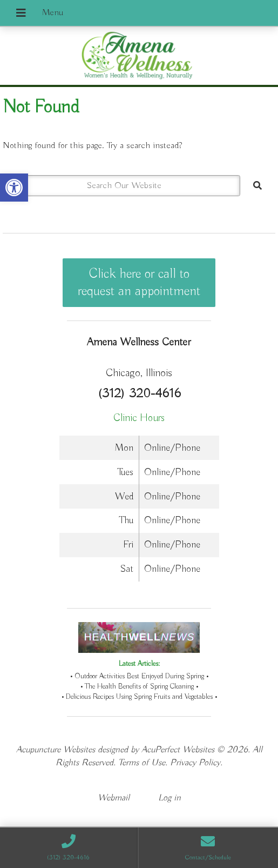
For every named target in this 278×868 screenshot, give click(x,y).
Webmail (114, 798)
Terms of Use (142, 763)
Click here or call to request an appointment (139, 283)
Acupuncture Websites (56, 750)
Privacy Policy (195, 763)
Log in (169, 798)
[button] (14, 188)
